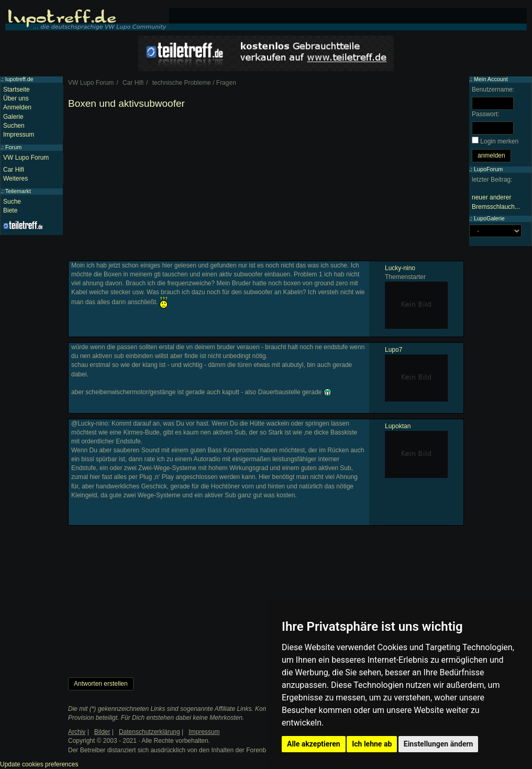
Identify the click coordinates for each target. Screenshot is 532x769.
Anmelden (17, 107)
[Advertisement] (266, 187)
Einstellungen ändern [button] (439, 744)
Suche (12, 202)
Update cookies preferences (39, 764)
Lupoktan (398, 426)
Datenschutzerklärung (149, 732)
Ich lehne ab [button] (372, 744)
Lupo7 (394, 350)
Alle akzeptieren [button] (314, 744)
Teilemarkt (18, 191)
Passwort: (486, 114)
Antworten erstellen (101, 684)
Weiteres (15, 179)
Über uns (16, 98)
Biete (10, 210)
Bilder (102, 732)
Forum (13, 147)
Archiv (77, 732)
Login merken (499, 141)
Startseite (16, 90)
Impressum (19, 135)
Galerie (13, 117)
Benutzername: (493, 90)
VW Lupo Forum (26, 158)
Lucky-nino (400, 268)
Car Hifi (14, 170)
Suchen (14, 126)
